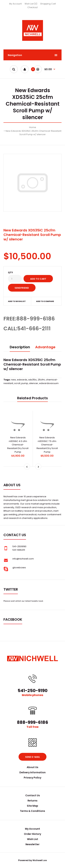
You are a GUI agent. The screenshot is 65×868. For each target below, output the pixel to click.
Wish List (33, 839)
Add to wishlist (17, 301)
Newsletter (32, 844)
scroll (17, 383)
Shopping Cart (48, 4)
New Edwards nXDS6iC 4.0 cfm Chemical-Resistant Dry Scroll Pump (18, 445)
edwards (22, 380)
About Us (32, 767)
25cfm (41, 380)
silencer (34, 383)
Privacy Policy (32, 778)
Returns (32, 801)
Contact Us (33, 795)
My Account (15, 4)
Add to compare (45, 301)
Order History (32, 834)
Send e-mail (32, 757)
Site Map (32, 806)
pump (25, 383)
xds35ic (32, 380)
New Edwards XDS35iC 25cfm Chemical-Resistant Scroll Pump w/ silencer (33, 133)
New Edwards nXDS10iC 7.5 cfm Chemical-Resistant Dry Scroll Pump (47, 445)
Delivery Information (32, 772)
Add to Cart (38, 279)
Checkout (32, 7)
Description (20, 347)
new (14, 380)
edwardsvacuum (49, 383)
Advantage (45, 347)
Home (33, 127)
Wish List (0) (31, 4)
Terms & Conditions (32, 811)
